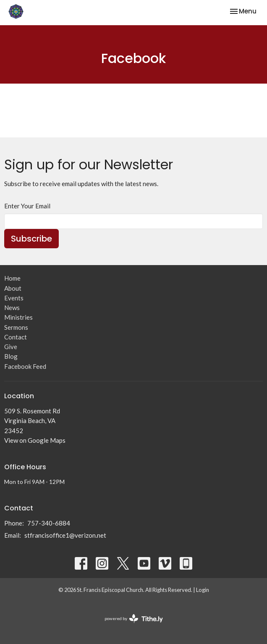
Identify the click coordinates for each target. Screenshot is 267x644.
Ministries (18, 317)
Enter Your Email (27, 206)
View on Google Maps (35, 440)
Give (11, 347)
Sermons (16, 327)
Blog (11, 356)
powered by (134, 619)
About (13, 288)
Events (14, 298)
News (12, 308)
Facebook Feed (25, 366)
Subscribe (31, 239)
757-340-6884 (49, 523)
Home (12, 278)
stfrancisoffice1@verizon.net (65, 535)
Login (203, 590)
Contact (16, 337)
